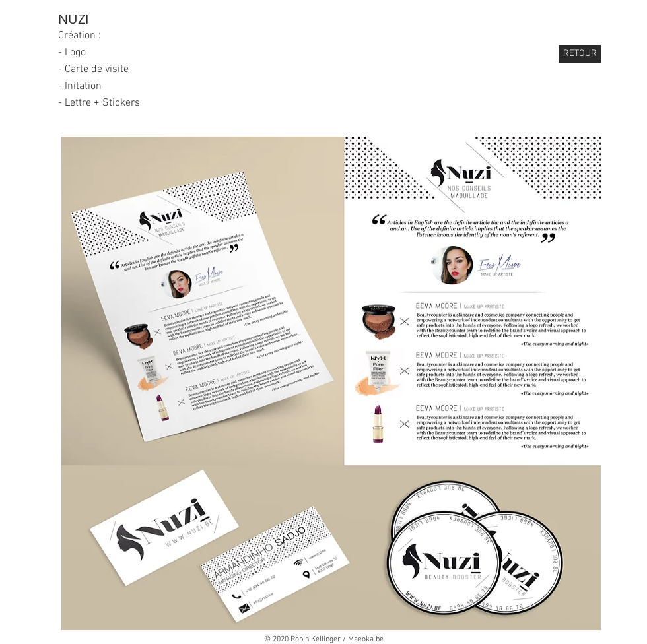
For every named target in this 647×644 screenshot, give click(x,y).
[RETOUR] (580, 54)
